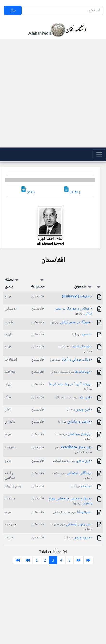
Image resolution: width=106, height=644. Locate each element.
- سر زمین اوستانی (72, 526)
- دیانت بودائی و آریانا (71, 360)
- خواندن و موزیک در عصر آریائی (74, 311)
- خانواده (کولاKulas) (77, 297)
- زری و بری (72, 461)
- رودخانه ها (71, 372)
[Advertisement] (52, 93)
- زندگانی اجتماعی (72, 475)
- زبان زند (74, 398)
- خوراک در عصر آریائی (72, 322)
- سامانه (82, 486)
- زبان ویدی (79, 410)
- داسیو (82, 334)
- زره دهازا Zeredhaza (74, 450)
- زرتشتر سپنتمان (73, 436)
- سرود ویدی (78, 538)
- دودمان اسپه (75, 349)
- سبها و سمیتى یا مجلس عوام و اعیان (71, 501)
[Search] (63, 10)
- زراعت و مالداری (75, 422)
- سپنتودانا (73, 512)
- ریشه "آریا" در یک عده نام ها (71, 386)
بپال (13, 10)
